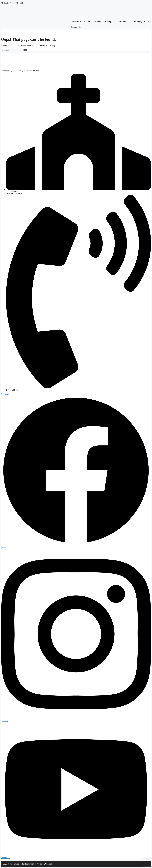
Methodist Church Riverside (12, 3)
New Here (76, 22)
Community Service (140, 22)
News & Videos (121, 22)
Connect (98, 22)
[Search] (25, 50)
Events (87, 22)
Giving (108, 22)
